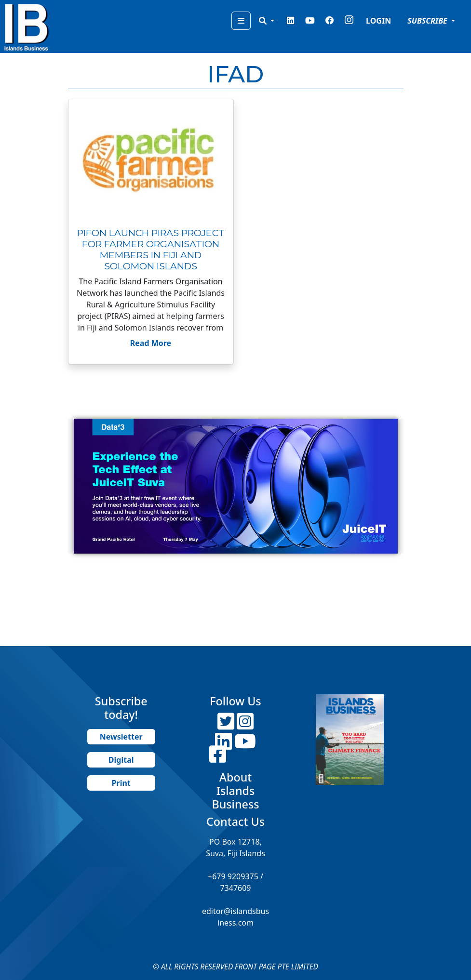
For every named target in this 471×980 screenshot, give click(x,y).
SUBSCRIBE (428, 21)
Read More (151, 343)
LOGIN (378, 21)
